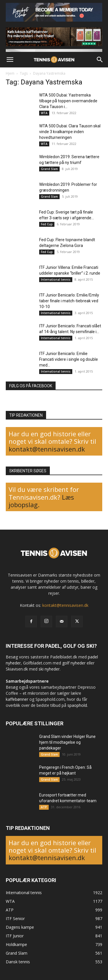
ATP (44, 807)
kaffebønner (17, 699)
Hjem (10, 73)
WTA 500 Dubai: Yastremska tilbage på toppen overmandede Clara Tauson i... (68, 101)
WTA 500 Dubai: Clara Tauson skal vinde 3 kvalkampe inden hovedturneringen (70, 132)
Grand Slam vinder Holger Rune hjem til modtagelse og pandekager (67, 742)
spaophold (77, 705)
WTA (44, 113)
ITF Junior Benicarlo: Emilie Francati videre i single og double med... (69, 359)
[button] (10, 60)
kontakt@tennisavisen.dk (47, 449)
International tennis (56, 280)
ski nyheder (49, 669)
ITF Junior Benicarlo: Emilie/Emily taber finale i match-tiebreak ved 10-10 (69, 301)
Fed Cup (47, 224)
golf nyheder (74, 663)
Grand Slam (49, 169)
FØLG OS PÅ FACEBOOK (31, 386)
